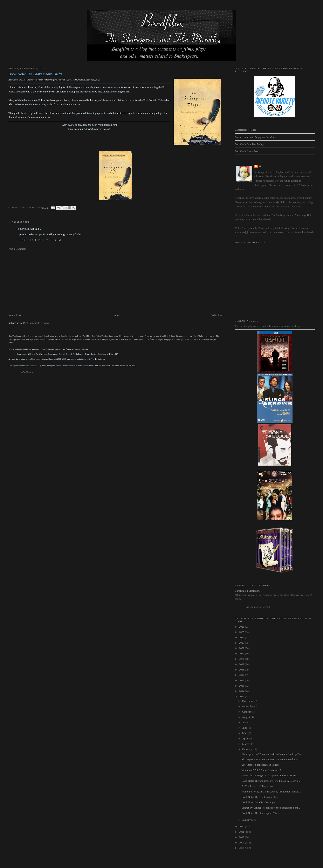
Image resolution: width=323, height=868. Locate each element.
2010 (242, 837)
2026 (242, 627)
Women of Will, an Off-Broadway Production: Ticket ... (272, 792)
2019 (242, 664)
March (246, 744)
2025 (242, 632)
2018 (242, 670)
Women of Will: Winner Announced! (261, 770)
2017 (242, 675)
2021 (242, 653)
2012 (242, 826)
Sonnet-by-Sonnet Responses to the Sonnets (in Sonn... (271, 808)
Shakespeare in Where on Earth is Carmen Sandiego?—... (273, 754)
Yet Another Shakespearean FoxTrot (261, 765)
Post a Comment (17, 249)
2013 (242, 696)
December (248, 701)
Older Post (216, 315)
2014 (242, 691)
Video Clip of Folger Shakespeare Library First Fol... (270, 775)
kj (260, 166)
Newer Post (15, 315)
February (247, 749)
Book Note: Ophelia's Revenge (258, 802)
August (246, 717)
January (247, 820)
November (248, 706)
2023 (242, 643)
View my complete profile (250, 242)
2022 (242, 648)
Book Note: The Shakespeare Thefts (261, 813)
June (245, 728)
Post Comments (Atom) (36, 323)
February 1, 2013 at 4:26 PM (39, 240)
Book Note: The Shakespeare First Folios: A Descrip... (271, 781)
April (245, 739)
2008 (242, 848)
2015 (242, 686)
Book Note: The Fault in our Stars (260, 797)
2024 (242, 637)
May (245, 733)
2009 (242, 843)
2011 (242, 832)
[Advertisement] (115, 282)
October (247, 712)
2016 (242, 680)
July (245, 722)
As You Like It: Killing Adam (258, 786)
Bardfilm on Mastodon (247, 591)
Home (116, 315)
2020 (242, 659)
